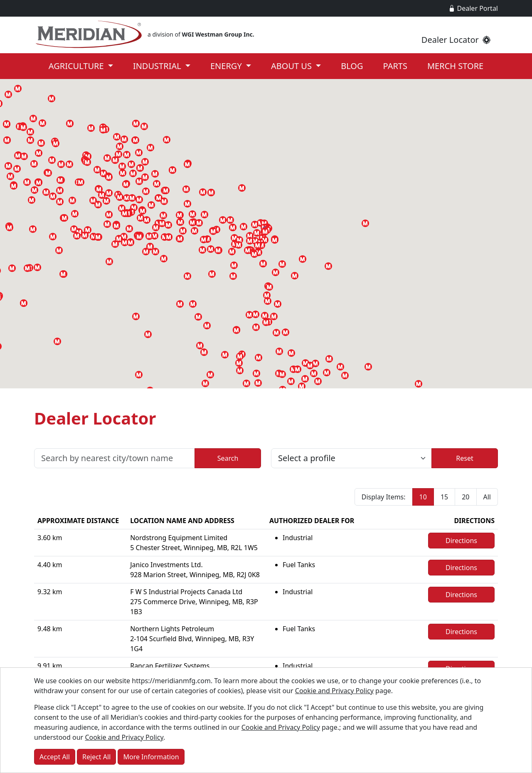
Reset (464, 458)
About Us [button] (292, 66)
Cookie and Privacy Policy (334, 691)
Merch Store (455, 66)
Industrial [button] (158, 66)
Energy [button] (227, 66)
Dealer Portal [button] (473, 8)
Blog (352, 66)
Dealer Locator (456, 40)
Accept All (55, 757)
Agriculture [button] (77, 66)
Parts (395, 66)
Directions (461, 541)
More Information (151, 757)
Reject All (96, 757)
